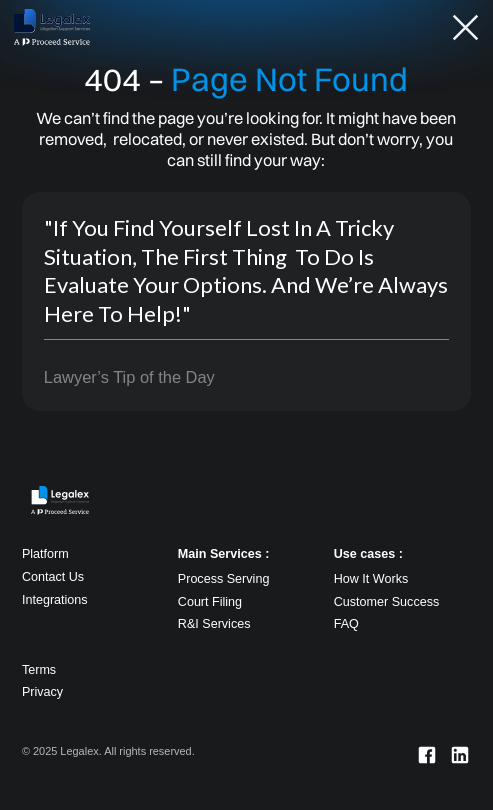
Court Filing (210, 602)
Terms (39, 670)
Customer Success (387, 602)
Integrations (55, 600)
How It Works (371, 579)
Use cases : (368, 554)
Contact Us (53, 577)
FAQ (346, 624)
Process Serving (224, 579)
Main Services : (224, 554)
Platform (45, 554)
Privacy (42, 692)
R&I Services (214, 624)
